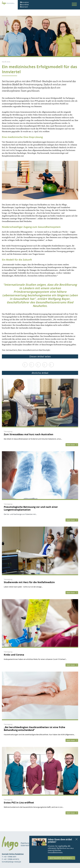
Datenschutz (71, 847)
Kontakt (73, 844)
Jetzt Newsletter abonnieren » (61, 858)
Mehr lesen (72, 445)
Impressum (72, 842)
